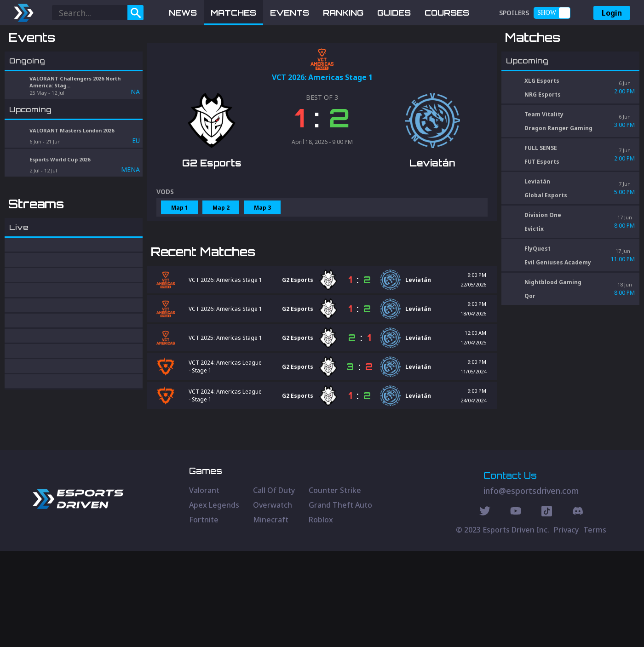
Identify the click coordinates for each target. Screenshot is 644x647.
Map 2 (221, 255)
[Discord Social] (547, 608)
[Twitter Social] (485, 608)
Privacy (566, 626)
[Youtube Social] (516, 608)
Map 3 (262, 255)
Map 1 (180, 255)
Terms (595, 626)
